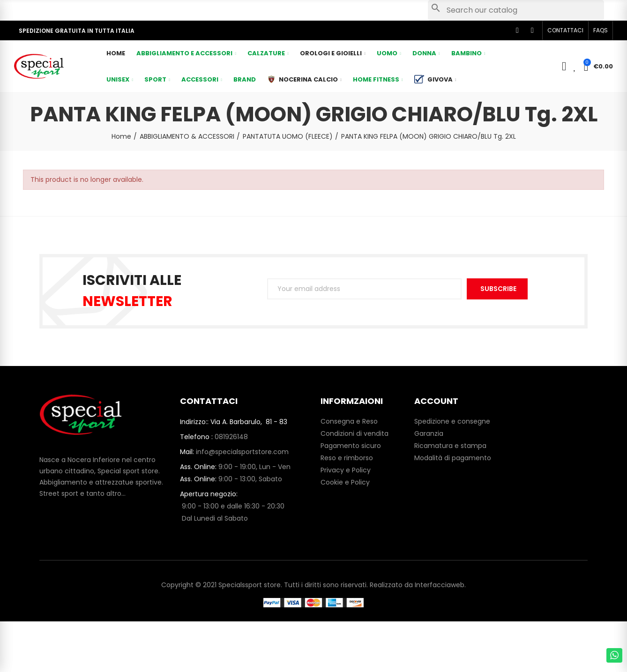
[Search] (516, 10)
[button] (565, 30)
